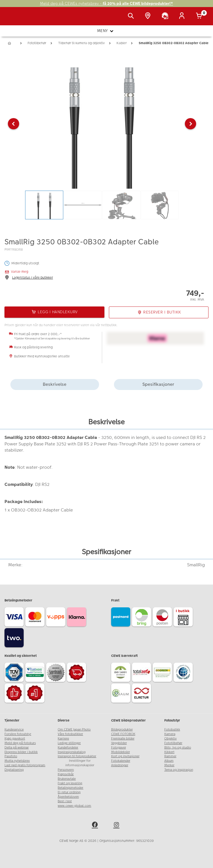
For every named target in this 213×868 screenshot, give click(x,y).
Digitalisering (14, 770)
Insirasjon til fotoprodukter (77, 756)
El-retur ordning (69, 792)
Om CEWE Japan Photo (74, 730)
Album (169, 761)
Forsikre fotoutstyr (18, 734)
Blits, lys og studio (178, 748)
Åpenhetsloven (68, 797)
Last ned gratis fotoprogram (25, 765)
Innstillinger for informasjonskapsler (80, 763)
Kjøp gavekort (15, 739)
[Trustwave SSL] (36, 673)
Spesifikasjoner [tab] (158, 384)
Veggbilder (119, 743)
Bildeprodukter (122, 730)
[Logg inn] (183, 16)
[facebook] (96, 826)
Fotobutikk (172, 730)
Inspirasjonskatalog (72, 752)
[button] (14, 124)
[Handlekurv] (200, 16)
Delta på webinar (17, 748)
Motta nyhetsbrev (17, 761)
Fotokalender (121, 761)
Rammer (170, 756)
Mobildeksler (121, 752)
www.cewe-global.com (74, 806)
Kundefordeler (68, 748)
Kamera (170, 734)
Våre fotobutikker (70, 734)
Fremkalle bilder (123, 739)
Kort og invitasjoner (125, 756)
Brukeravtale (67, 779)
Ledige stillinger (69, 743)
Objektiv (171, 739)
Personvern (66, 770)
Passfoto (11, 756)
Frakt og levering (70, 783)
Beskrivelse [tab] (55, 384)
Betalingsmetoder (70, 788)
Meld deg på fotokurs (20, 743)
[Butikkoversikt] (149, 16)
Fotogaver (119, 748)
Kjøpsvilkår (66, 774)
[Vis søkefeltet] (132, 16)
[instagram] (117, 826)
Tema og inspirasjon (179, 770)
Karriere (63, 739)
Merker (169, 765)
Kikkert (169, 752)
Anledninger (120, 765)
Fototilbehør (173, 743)
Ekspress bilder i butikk (21, 752)
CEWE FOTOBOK (123, 734)
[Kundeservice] (166, 16)
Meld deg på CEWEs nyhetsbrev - (106, 4)
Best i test (65, 801)
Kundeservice (14, 730)
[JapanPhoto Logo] (16, 19)
